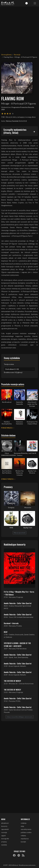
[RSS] (23, 855)
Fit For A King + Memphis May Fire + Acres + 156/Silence (19, 593)
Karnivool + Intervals (11, 623)
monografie (5, 839)
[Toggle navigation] (35, 3)
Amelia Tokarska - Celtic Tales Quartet (18, 603)
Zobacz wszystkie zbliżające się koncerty (20, 717)
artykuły (4, 842)
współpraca (25, 839)
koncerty (4, 826)
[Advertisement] (19, 29)
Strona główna (6, 55)
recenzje (4, 832)
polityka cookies (26, 832)
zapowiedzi (5, 829)
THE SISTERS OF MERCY (12, 681)
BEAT (6, 632)
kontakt (23, 842)
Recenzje (17, 55)
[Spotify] (19, 855)
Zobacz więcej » (8, 479)
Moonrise (28, 508)
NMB (11, 528)
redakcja (24, 823)
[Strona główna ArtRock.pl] (8, 3)
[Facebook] (14, 855)
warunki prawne (26, 829)
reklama (23, 836)
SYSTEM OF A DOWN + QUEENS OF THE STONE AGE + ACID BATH (17, 644)
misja (22, 826)
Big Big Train (28, 528)
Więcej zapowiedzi (19, 533)
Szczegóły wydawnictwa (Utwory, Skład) (15, 131)
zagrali (3, 836)
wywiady (4, 845)
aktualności (5, 823)
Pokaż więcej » (7, 428)
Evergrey (11, 508)
